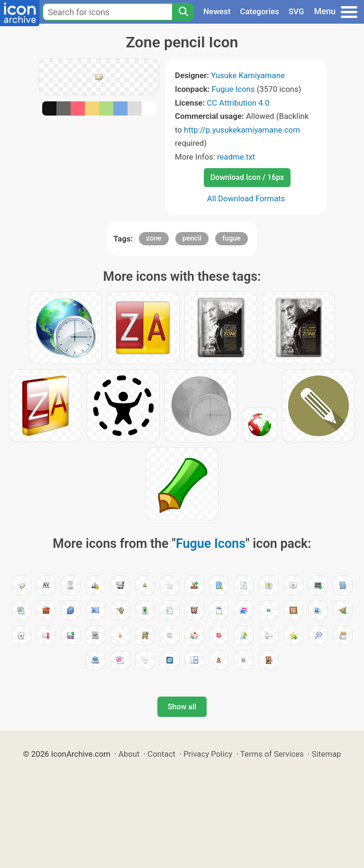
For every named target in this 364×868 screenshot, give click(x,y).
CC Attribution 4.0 (238, 103)
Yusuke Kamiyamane (248, 75)
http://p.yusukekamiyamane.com (242, 130)
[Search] (183, 12)
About (129, 754)
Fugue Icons (233, 89)
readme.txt (236, 157)
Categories (259, 11)
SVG (296, 11)
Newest (217, 11)
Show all (182, 707)
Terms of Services (272, 754)
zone (154, 238)
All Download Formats (246, 198)
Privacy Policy (208, 754)
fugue (232, 238)
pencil (192, 238)
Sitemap (327, 754)
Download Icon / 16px (247, 177)
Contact (161, 754)
